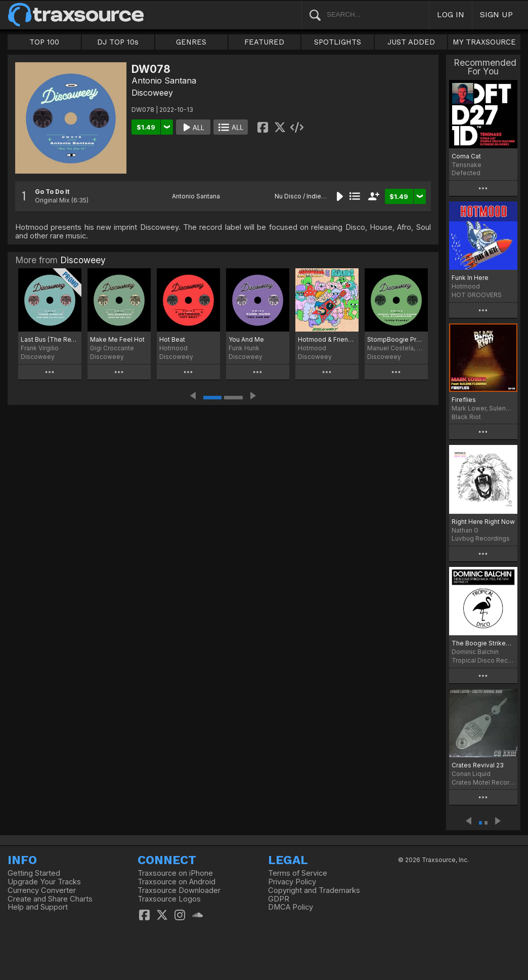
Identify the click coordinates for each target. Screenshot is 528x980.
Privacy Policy (292, 882)
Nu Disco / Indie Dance (308, 196)
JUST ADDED (411, 42)
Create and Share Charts (50, 899)
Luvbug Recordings (481, 538)
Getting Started (34, 873)
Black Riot (466, 417)
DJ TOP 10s (118, 42)
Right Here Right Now (483, 522)
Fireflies (464, 400)
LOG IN (451, 14)
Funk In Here (470, 278)
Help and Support (38, 907)
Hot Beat (172, 339)
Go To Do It (52, 192)
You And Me (246, 339)
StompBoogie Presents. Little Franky (396, 339)
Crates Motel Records (483, 782)
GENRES (191, 42)
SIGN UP (496, 14)
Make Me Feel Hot (117, 339)
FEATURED (264, 42)
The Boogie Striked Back (483, 643)
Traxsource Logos (169, 899)
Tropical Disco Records (483, 660)
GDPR (279, 899)
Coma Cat (466, 156)
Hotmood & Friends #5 (327, 339)
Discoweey (152, 93)
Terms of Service (298, 873)
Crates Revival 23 (478, 765)
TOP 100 (44, 42)
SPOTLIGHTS (338, 42)
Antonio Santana (164, 80)
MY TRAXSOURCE (484, 42)
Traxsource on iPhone (175, 873)
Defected (466, 173)
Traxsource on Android (177, 882)
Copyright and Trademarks (314, 890)
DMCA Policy (291, 907)
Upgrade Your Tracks (44, 882)
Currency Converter (42, 890)
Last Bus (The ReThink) (50, 339)
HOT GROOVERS (477, 295)
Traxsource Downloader (179, 890)
